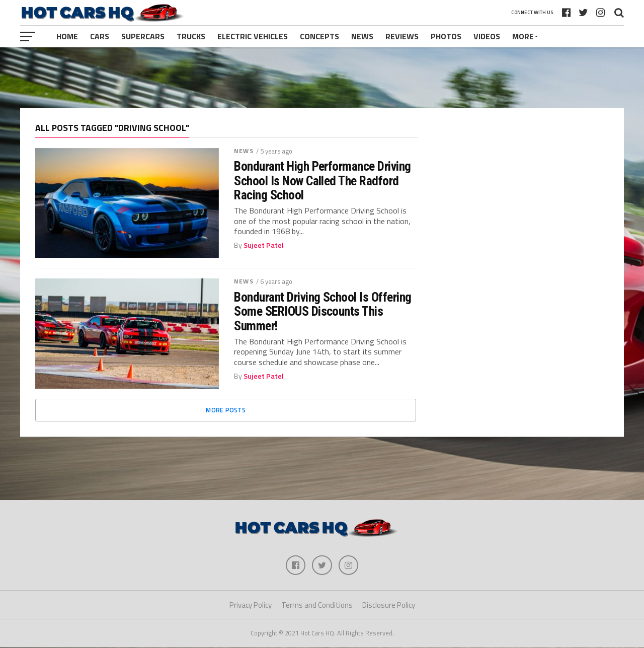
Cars (100, 36)
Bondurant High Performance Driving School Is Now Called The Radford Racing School (323, 180)
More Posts (226, 410)
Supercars (143, 36)
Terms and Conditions (317, 605)
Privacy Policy (251, 605)
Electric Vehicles (253, 36)
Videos (487, 36)
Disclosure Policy (389, 605)
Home (67, 36)
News (362, 36)
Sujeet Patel (264, 245)
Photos (446, 36)
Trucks (191, 36)
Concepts (319, 36)
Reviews (402, 36)
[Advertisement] (322, 78)
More (523, 36)
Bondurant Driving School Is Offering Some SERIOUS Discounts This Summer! (323, 311)
